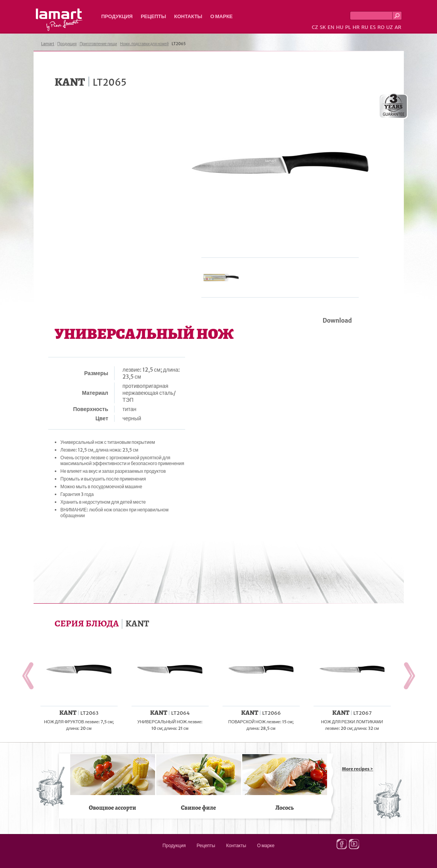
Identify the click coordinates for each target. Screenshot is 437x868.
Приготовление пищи (98, 44)
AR (398, 27)
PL (348, 27)
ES (373, 27)
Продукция (117, 16)
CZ (315, 27)
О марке (221, 16)
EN (331, 27)
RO (381, 27)
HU (340, 27)
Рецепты (154, 16)
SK (323, 27)
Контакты (188, 16)
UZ (389, 27)
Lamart (59, 20)
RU (365, 27)
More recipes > (358, 769)
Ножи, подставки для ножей (144, 44)
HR (356, 27)
